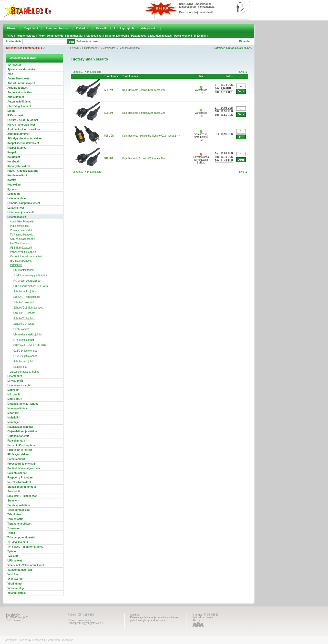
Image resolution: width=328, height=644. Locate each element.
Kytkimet (13, 189)
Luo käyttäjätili (124, 28)
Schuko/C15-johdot (24, 313)
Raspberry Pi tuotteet (20, 478)
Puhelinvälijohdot (20, 226)
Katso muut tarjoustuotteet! (196, 12)
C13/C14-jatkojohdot (25, 351)
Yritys (10, 36)
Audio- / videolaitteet (20, 92)
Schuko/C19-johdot (130, 48)
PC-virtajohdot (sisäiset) (27, 281)
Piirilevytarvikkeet (18, 454)
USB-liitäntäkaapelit (21, 248)
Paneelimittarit (16, 441)
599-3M (109, 113)
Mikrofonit (14, 395)
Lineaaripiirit (15, 381)
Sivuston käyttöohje (117, 36)
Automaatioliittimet (19, 102)
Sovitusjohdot (21, 329)
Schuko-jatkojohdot (24, 361)
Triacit (11, 533)
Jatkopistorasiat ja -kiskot (24, 372)
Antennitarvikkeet (18, 79)
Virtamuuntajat (16, 588)
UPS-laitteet (15, 561)
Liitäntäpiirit (15, 376)
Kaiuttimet (14, 157)
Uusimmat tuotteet (57, 28)
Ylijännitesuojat (17, 593)
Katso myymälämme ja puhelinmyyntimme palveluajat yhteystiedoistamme (154, 619)
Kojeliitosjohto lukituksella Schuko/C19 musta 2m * (151, 136)
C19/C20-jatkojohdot (25, 356)
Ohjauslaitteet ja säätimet (23, 431)
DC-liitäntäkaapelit (24, 270)
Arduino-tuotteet (17, 88)
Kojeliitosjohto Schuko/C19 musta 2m (143, 90)
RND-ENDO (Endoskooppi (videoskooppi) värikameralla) (197, 5)
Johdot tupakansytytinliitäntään (31, 275)
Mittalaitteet (15, 399)
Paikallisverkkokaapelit (23, 252)
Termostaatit (15, 519)
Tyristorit (13, 551)
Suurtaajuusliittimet (19, 505)
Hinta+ (229, 76)
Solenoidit (14, 491)
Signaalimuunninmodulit (22, 487)
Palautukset (138, 36)
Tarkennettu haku (87, 41)
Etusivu (12, 28)
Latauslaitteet (16, 208)
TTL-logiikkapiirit (18, 542)
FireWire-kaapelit (20, 243)
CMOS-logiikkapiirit (19, 106)
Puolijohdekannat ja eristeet (24, 468)
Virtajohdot (109, 48)
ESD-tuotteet (15, 115)
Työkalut (13, 556)
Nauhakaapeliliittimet (20, 427)
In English (200, 36)
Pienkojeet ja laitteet (20, 450)
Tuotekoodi (111, 76)
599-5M (109, 159)
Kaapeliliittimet (17, 148)
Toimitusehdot (56, 36)
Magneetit (13, 390)
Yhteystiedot (149, 28)
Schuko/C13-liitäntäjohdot (28, 308)
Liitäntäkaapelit (91, 48)
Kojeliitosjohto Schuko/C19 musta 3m (143, 113)
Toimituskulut (75, 36)
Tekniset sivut (94, 36)
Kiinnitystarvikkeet (19, 166)
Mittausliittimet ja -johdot (23, 404)
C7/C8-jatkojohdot (24, 340)
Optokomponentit (18, 436)
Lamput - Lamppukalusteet (24, 203)
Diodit (11, 111)
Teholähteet (14, 514)
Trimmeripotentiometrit (21, 538)
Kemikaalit (14, 162)
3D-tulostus (14, 65)
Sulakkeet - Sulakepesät (22, 496)
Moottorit (13, 413)
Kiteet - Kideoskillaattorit (23, 171)
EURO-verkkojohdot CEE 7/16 (31, 286)
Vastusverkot (15, 579)
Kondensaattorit (17, 175)
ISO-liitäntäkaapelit (21, 261)
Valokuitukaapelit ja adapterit (26, 256)
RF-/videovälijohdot (21, 230)
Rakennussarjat (17, 473)
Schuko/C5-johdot (24, 302)
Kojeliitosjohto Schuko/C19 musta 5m (143, 159)
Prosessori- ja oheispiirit (22, 464)
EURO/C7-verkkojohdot (27, 297)
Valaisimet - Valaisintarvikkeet (26, 565)
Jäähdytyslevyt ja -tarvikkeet (25, 139)
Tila (201, 76)
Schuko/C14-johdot (24, 324)
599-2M (109, 90)
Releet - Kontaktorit (19, 482)
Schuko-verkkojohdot (25, 292)
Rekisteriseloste (25, 36)
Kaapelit (12, 152)
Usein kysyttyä (183, 36)
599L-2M (109, 136)
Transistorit (14, 528)
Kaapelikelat (20, 367)
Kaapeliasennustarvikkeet (23, 143)
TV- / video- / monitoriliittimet (25, 547)
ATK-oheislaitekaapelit (23, 239)
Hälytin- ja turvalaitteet (21, 125)
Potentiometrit (16, 459)
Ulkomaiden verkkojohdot (28, 335)
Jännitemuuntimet (18, 134)
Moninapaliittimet (18, 408)
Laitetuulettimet (17, 198)
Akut (10, 74)
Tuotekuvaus (130, 76)
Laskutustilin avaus (160, 36)
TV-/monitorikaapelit (21, 235)
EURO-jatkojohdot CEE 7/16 (29, 345)
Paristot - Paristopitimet (22, 445)
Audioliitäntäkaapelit (21, 222)
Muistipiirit (14, 418)
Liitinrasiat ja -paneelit (21, 212)
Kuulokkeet (14, 185)
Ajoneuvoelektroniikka (21, 69)
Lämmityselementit (19, 385)
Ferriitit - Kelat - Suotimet (23, 120)
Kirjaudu (244, 41)
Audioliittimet (16, 97)
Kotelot (12, 180)
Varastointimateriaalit (20, 570)
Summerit (13, 501)
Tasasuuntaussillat (19, 510)
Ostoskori (83, 28)
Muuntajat (13, 422)
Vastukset (13, 574)
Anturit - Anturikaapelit (21, 83)
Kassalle (102, 28)
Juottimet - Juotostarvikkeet (24, 129)
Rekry (41, 36)
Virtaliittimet (15, 584)
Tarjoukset (31, 28)
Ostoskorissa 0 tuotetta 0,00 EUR (26, 48)
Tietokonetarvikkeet (19, 524)
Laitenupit (14, 194)
